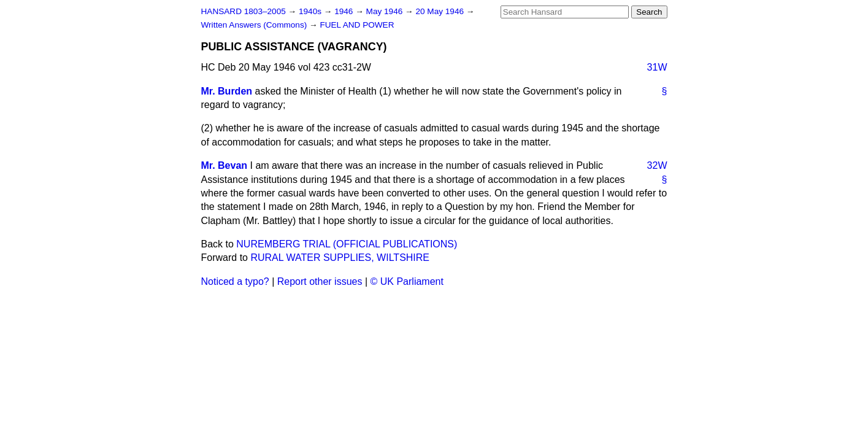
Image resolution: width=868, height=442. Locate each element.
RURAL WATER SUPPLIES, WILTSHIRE (340, 258)
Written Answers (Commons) (255, 25)
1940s (311, 11)
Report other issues (320, 281)
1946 (345, 11)
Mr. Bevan (225, 165)
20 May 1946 (440, 11)
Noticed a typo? (235, 281)
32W (657, 165)
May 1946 (386, 11)
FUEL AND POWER (357, 25)
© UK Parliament (407, 281)
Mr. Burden (227, 91)
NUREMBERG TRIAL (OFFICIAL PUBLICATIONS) (347, 244)
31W (657, 67)
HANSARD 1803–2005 (244, 11)
